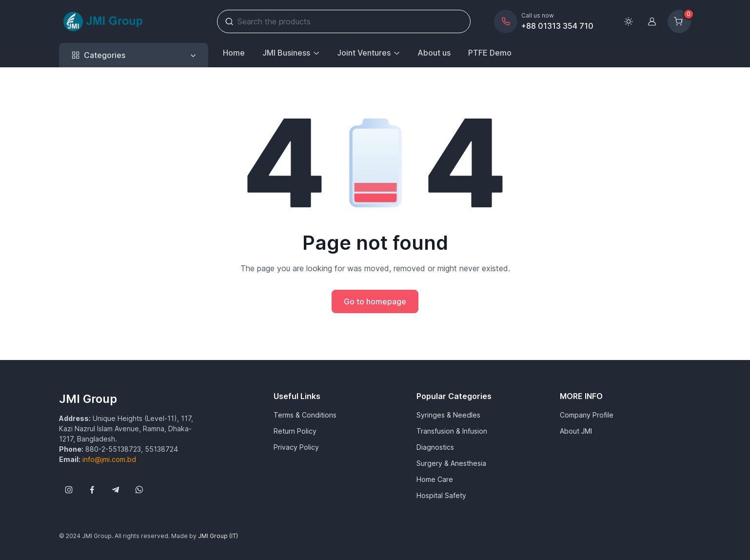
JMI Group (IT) (218, 536)
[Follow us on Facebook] (92, 490)
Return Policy (295, 431)
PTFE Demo (490, 53)
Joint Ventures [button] (364, 53)
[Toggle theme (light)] (629, 21)
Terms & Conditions (305, 415)
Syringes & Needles (448, 415)
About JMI (576, 431)
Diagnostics (435, 447)
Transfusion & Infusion (452, 431)
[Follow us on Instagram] (69, 490)
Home (234, 53)
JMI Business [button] (286, 53)
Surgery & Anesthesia (451, 463)
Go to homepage (375, 301)
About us (434, 53)
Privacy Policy (296, 447)
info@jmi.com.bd (109, 459)
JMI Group (88, 399)
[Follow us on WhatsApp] (139, 490)
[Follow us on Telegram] (116, 490)
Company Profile (587, 415)
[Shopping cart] (679, 21)
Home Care (435, 479)
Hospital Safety (441, 495)
